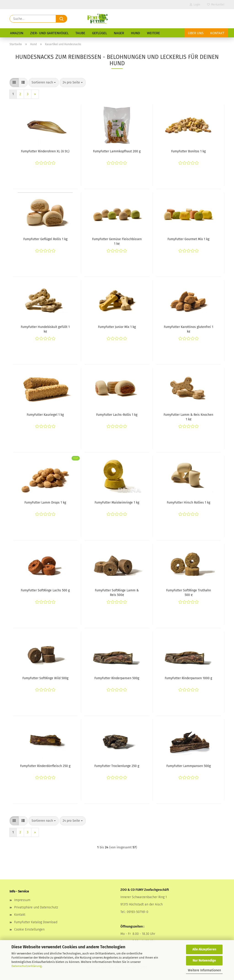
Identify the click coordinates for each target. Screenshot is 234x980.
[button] (14, 83)
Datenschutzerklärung (27, 966)
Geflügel (100, 33)
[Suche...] (61, 19)
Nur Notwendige (204, 961)
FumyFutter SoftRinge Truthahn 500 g (189, 592)
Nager (119, 33)
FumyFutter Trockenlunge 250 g (117, 766)
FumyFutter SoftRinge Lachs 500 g (45, 590)
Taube (80, 33)
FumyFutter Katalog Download (36, 922)
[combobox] (44, 83)
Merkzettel (216, 5)
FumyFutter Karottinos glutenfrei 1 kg (189, 329)
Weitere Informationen (204, 970)
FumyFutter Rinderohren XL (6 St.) (45, 151)
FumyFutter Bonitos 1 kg (188, 151)
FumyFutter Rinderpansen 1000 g (188, 678)
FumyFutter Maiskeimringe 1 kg (117, 503)
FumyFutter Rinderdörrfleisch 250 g (45, 766)
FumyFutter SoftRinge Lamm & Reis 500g (117, 592)
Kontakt (217, 33)
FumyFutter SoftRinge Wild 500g (45, 678)
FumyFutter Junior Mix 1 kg (117, 327)
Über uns (196, 33)
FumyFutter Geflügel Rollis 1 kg (45, 239)
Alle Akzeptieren (204, 949)
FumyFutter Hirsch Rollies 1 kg (189, 503)
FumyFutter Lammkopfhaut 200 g (117, 151)
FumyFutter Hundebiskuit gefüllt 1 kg (45, 329)
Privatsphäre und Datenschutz (36, 907)
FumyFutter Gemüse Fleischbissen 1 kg (117, 241)
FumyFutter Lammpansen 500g (189, 766)
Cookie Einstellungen (29, 929)
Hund (136, 33)
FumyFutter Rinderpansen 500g (117, 678)
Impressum (22, 900)
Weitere (153, 33)
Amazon (17, 33)
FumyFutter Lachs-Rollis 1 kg (117, 415)
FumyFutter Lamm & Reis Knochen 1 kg (188, 417)
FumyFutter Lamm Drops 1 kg (45, 503)
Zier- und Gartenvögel (49, 33)
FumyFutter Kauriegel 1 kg (45, 415)
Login (195, 5)
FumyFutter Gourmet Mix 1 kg (188, 239)
